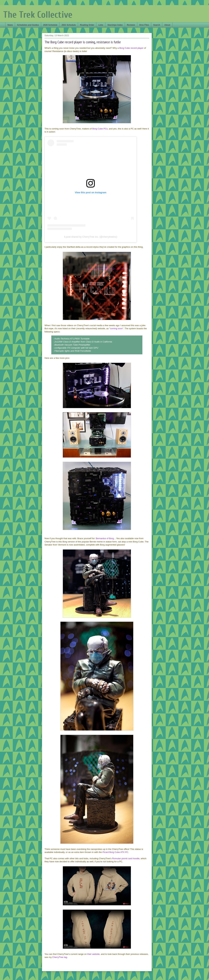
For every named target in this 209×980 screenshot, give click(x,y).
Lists (101, 25)
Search (157, 25)
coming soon (116, 328)
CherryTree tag (60, 957)
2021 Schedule (69, 25)
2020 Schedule (50, 25)
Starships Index (115, 25)
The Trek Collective (38, 15)
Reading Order (87, 25)
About (167, 25)
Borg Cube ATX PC (115, 852)
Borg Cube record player (131, 48)
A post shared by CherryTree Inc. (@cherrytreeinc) (90, 237)
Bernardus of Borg (105, 538)
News (10, 25)
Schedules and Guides (28, 25)
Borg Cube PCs (100, 129)
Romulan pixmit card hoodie (126, 858)
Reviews (131, 25)
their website (94, 954)
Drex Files (144, 25)
